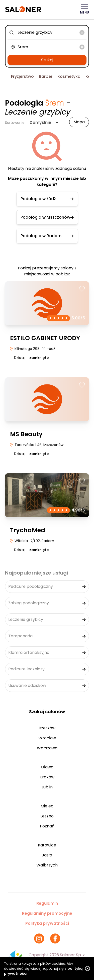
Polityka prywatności (47, 923)
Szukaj (47, 60)
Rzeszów (47, 728)
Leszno (47, 816)
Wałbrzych (47, 865)
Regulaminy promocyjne (47, 913)
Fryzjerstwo (22, 76)
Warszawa (47, 748)
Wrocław (47, 738)
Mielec (47, 806)
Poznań (47, 826)
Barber (46, 76)
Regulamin (47, 903)
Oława (47, 767)
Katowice (47, 845)
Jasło (47, 855)
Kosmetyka (69, 76)
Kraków (47, 777)
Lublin (47, 787)
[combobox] (47, 33)
